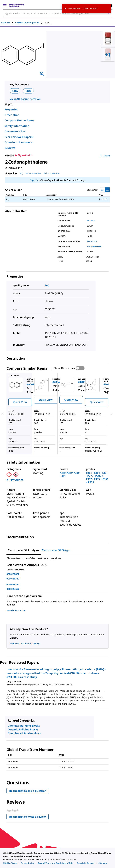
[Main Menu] (5, 5)
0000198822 (13, 574)
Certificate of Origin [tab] (56, 550)
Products (6, 23)
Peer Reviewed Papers (19, 137)
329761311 (92, 241)
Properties (11, 109)
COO (29, 91)
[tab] (8, 23)
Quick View (20, 402)
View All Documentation (25, 99)
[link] (10, 863)
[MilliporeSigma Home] (16, 5)
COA (15, 91)
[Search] (109, 13)
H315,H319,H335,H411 (70, 474)
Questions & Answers (18, 142)
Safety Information (17, 126)
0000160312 (13, 579)
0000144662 (13, 589)
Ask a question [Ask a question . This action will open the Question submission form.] (52, 173)
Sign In (34, 180)
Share (105, 156)
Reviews (10, 148)
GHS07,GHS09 (15, 480)
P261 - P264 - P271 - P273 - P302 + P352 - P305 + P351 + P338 (97, 477)
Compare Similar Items (19, 120)
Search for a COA (16, 610)
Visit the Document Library (25, 643)
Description (12, 115)
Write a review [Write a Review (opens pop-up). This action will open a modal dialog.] (33, 173)
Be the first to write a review (29, 817)
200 (47, 285)
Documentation (15, 131)
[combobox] (57, 13)
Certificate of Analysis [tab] (23, 550)
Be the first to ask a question (28, 791)
